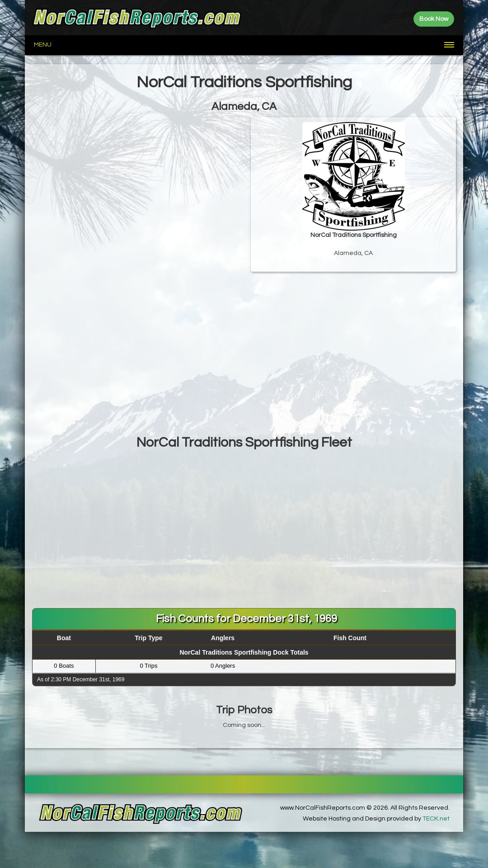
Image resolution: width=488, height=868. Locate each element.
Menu (43, 45)
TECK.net (436, 819)
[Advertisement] (244, 363)
